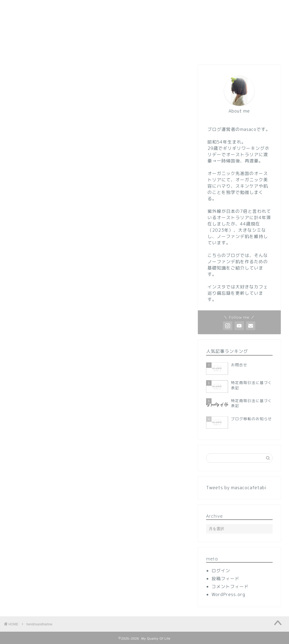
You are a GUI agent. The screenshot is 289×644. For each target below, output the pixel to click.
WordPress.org (228, 594)
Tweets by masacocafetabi (236, 488)
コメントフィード (230, 586)
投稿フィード (226, 579)
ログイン (221, 571)
